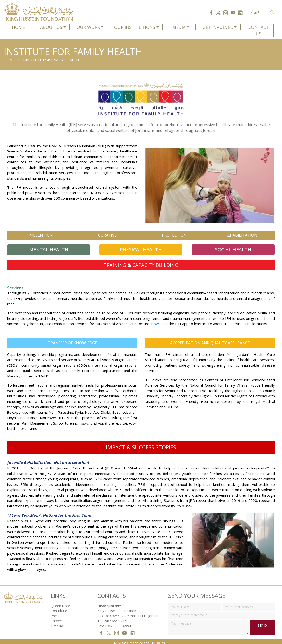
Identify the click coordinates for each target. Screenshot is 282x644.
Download (159, 320)
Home (9, 60)
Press (55, 612)
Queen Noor (60, 602)
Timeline (57, 622)
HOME (18, 27)
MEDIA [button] (179, 27)
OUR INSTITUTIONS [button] (135, 27)
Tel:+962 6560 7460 (113, 617)
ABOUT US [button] (51, 27)
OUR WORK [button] (88, 27)
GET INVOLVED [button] (218, 27)
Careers (57, 617)
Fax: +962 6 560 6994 (114, 622)
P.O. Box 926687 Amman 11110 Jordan (128, 612)
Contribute (59, 607)
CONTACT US (259, 30)
